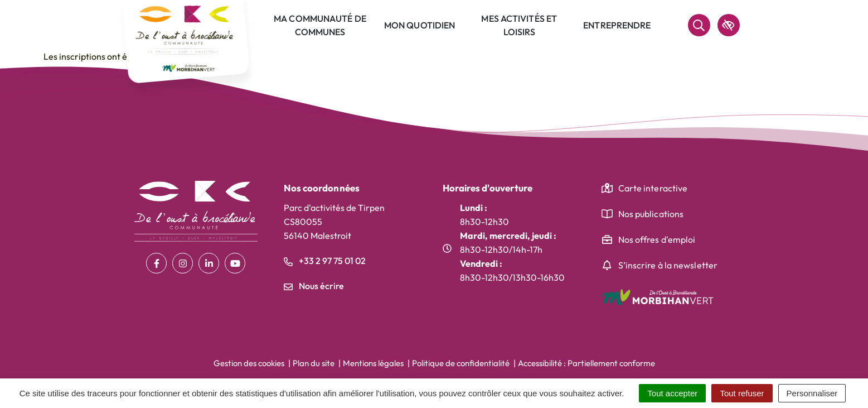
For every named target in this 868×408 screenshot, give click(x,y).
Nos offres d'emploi (657, 239)
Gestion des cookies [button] (249, 363)
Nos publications (651, 214)
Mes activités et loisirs (519, 25)
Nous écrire (314, 286)
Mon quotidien (420, 25)
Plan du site (314, 363)
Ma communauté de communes (320, 25)
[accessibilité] (729, 25)
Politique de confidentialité (461, 363)
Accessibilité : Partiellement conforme (586, 363)
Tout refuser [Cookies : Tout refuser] (742, 393)
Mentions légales (373, 363)
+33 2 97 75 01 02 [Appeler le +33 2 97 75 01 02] (325, 261)
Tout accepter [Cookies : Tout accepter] (672, 393)
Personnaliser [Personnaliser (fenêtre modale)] (812, 393)
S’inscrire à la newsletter (668, 265)
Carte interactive (653, 188)
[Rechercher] (699, 25)
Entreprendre (617, 25)
